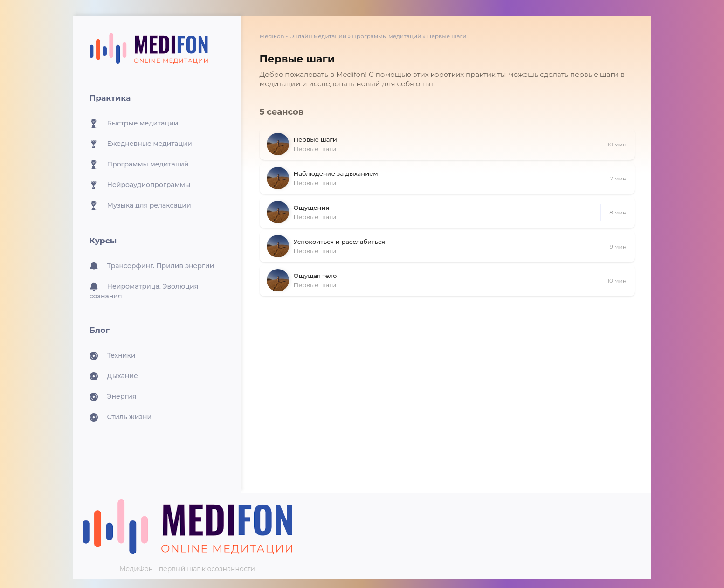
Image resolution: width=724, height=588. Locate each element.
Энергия (113, 397)
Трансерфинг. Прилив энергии (152, 266)
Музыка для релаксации (140, 206)
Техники (113, 356)
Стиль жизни (121, 417)
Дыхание (114, 376)
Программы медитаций (139, 165)
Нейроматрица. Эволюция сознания (144, 291)
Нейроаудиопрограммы (140, 185)
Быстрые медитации (134, 124)
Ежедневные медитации (141, 144)
